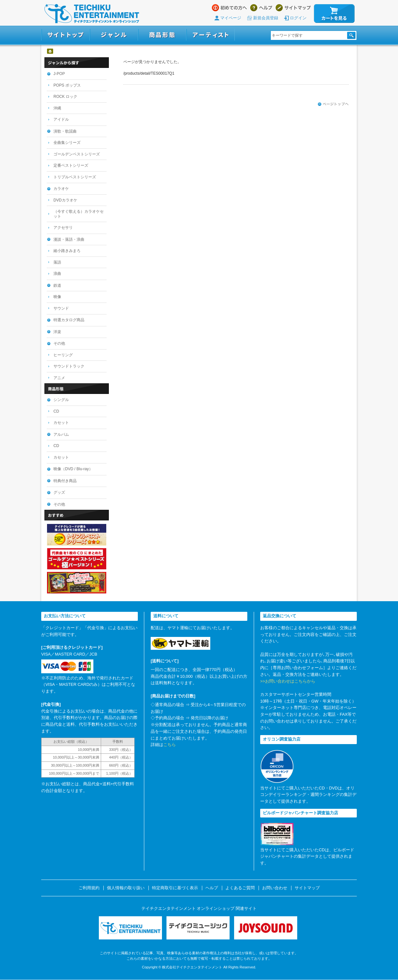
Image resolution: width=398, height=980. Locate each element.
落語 (57, 262)
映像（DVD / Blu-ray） (73, 469)
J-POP (59, 74)
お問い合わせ (275, 888)
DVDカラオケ (65, 200)
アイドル (61, 119)
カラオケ (61, 189)
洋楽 (57, 332)
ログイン (298, 18)
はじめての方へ (229, 8)
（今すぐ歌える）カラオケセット (79, 214)
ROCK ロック (65, 97)
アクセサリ (63, 228)
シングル (61, 400)
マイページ (231, 18)
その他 (59, 343)
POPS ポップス (67, 85)
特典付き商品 (65, 481)
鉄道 (57, 285)
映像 (57, 297)
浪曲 (57, 274)
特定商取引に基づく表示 (175, 888)
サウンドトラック (69, 366)
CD (56, 411)
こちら (170, 745)
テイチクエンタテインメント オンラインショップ (92, 14)
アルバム (61, 434)
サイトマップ (293, 8)
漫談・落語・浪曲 (69, 239)
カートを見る (334, 14)
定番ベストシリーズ (71, 165)
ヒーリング (63, 355)
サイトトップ (66, 35)
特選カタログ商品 (69, 320)
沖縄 (57, 108)
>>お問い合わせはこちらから (288, 681)
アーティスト (211, 35)
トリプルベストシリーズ (75, 177)
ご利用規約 (89, 888)
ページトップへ (333, 104)
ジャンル (114, 35)
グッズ (59, 492)
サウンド (61, 308)
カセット (61, 423)
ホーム (50, 51)
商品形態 (162, 35)
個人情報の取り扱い (126, 888)
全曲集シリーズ (67, 143)
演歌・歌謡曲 (65, 131)
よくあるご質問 (240, 888)
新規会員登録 (266, 18)
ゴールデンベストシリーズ (77, 154)
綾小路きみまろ (67, 251)
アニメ (59, 378)
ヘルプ (261, 8)
